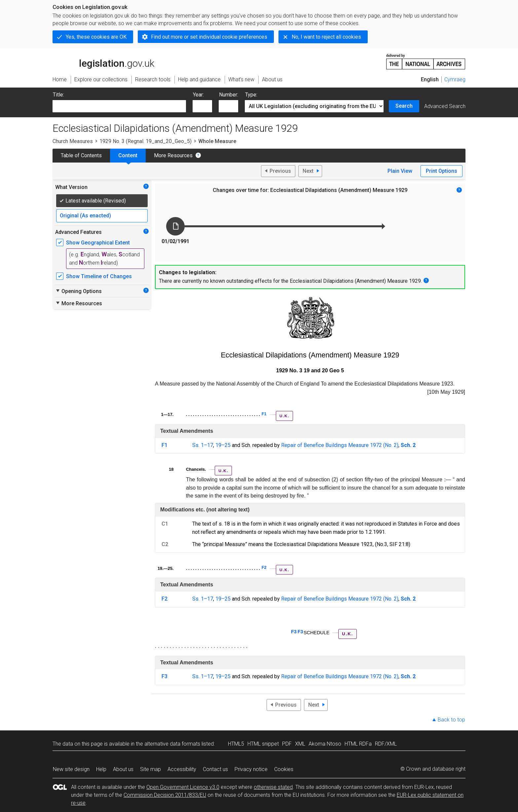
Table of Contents (81, 155)
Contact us (215, 769)
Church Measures (73, 141)
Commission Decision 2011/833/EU (165, 795)
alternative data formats (172, 744)
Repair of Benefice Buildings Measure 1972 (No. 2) (340, 445)
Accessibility (182, 769)
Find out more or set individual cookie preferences (209, 37)
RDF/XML (386, 744)
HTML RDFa (358, 744)
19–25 (223, 445)
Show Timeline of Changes (99, 276)
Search (404, 106)
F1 (264, 414)
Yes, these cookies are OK (96, 37)
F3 (294, 632)
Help (101, 769)
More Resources (173, 155)
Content (128, 155)
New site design (71, 769)
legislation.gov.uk (103, 61)
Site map (150, 769)
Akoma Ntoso (325, 744)
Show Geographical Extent (98, 243)
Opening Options (78, 291)
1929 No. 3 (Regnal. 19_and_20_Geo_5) (146, 141)
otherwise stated (273, 787)
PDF (287, 744)
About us (123, 769)
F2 (264, 567)
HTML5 (236, 744)
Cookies (284, 769)
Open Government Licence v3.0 (183, 787)
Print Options (442, 171)
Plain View (400, 171)
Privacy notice (251, 769)
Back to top (451, 720)
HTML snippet (263, 744)
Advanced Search (445, 106)
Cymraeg (455, 79)
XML (300, 744)
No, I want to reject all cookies (326, 37)
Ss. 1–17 (203, 445)
